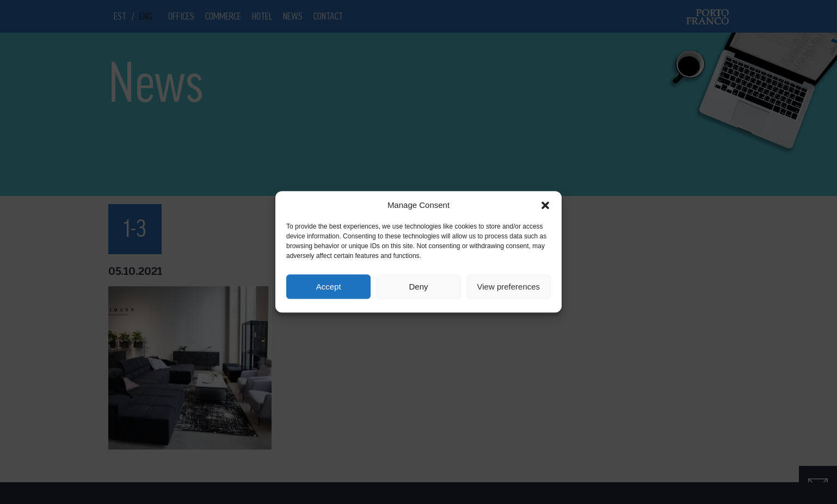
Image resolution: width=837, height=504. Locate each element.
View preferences (509, 287)
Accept (329, 287)
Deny (418, 287)
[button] (545, 205)
